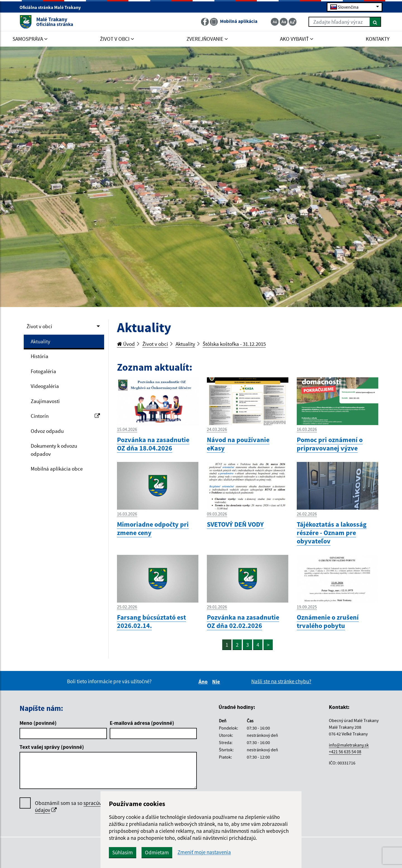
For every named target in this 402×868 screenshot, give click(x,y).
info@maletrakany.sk (349, 745)
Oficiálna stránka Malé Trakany (52, 7)
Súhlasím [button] (123, 852)
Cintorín (65, 416)
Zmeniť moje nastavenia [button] (204, 852)
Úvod (126, 344)
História (40, 356)
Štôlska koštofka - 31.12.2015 (234, 344)
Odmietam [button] (157, 852)
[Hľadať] (375, 22)
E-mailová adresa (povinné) (142, 723)
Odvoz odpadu (47, 431)
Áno (204, 682)
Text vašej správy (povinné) (52, 747)
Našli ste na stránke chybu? (281, 681)
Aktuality (40, 341)
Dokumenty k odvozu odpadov (54, 450)
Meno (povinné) (38, 723)
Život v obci (39, 326)
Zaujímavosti (45, 401)
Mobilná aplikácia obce (57, 469)
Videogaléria (45, 386)
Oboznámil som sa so (85, 807)
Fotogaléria (43, 371)
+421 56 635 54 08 (345, 752)
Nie (217, 682)
